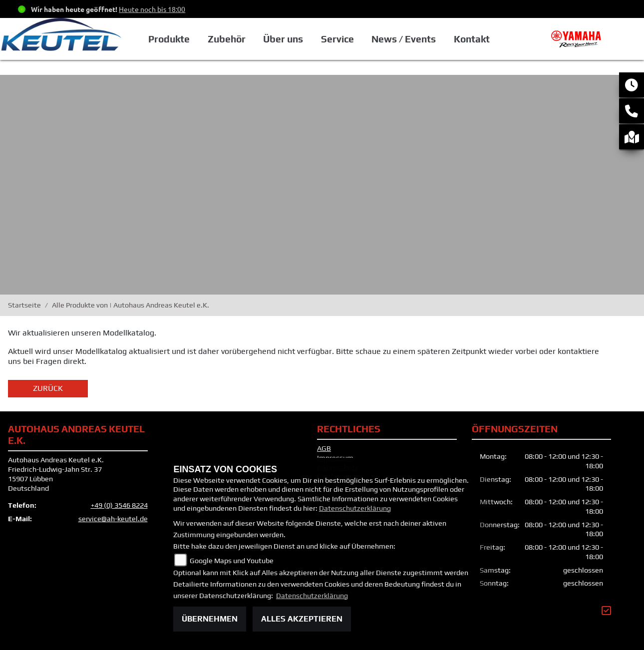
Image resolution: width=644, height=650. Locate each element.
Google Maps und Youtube (232, 561)
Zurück (48, 388)
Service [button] (337, 39)
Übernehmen (210, 619)
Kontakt (472, 39)
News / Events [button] (404, 39)
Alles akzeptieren (302, 619)
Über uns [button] (283, 39)
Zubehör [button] (227, 39)
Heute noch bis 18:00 (152, 9)
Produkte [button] (169, 39)
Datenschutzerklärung (355, 508)
